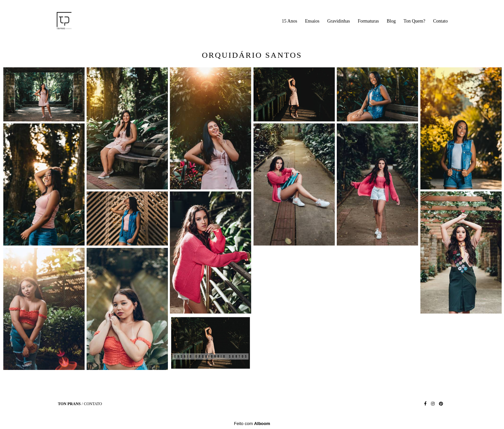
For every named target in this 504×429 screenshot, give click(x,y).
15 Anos (289, 21)
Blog (391, 21)
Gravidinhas (338, 21)
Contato (440, 21)
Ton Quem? (414, 21)
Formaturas (368, 21)
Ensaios (312, 21)
